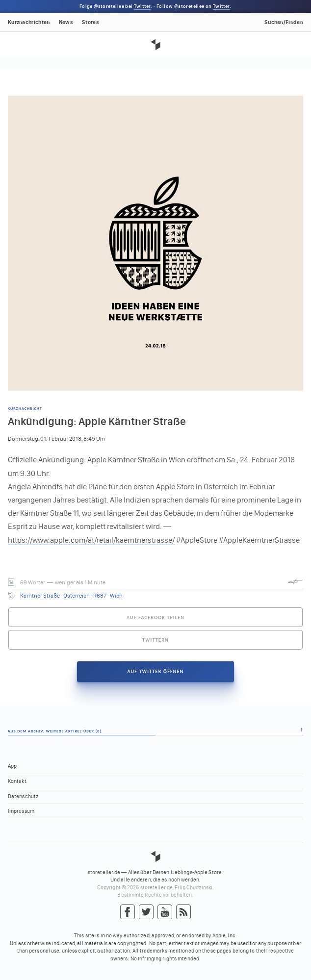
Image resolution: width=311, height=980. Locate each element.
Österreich (77, 596)
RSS (183, 912)
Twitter (142, 6)
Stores (91, 22)
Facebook (128, 912)
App (12, 766)
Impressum (21, 811)
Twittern (155, 640)
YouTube (165, 912)
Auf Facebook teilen (155, 617)
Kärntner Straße (40, 596)
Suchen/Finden (284, 22)
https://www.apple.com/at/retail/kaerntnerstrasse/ (91, 540)
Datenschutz (23, 796)
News (66, 22)
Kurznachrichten (29, 22)
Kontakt (17, 781)
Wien (116, 596)
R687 (100, 596)
